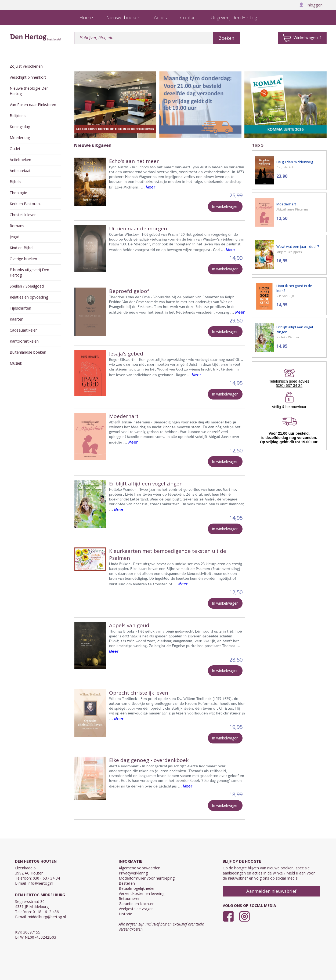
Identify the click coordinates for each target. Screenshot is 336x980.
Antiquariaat (20, 171)
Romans (17, 226)
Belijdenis (18, 116)
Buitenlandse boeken (28, 352)
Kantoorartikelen (24, 341)
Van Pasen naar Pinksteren (33, 105)
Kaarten (17, 319)
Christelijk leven (23, 215)
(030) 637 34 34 (289, 386)
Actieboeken (20, 160)
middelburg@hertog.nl (47, 917)
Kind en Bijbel (21, 248)
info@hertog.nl (40, 883)
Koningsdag (20, 127)
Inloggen (311, 5)
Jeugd (15, 237)
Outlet (15, 149)
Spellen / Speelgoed (27, 286)
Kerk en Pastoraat (25, 204)
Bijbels (15, 182)
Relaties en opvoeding (29, 297)
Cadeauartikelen (24, 330)
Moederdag (20, 138)
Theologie (18, 193)
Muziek (16, 363)
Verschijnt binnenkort (28, 77)
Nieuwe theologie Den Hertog (29, 91)
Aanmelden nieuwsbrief (271, 891)
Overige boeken (23, 259)
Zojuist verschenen (26, 66)
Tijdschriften (20, 308)
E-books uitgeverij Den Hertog (29, 272)
